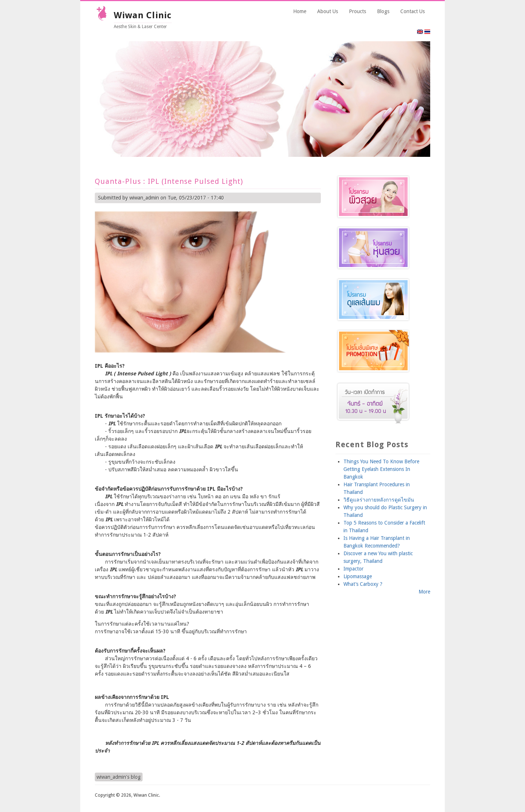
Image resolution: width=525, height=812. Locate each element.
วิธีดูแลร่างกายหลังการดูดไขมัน (379, 500)
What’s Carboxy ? (363, 584)
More (424, 592)
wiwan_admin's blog (119, 777)
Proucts (357, 11)
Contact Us (413, 11)
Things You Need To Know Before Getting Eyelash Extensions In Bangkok (381, 469)
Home (300, 11)
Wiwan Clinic (143, 15)
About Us (328, 11)
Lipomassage (358, 576)
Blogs (383, 11)
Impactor (353, 569)
